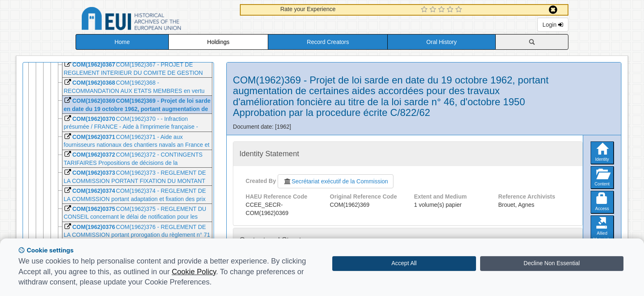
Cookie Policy (194, 272)
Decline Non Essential (552, 263)
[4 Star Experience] (451, 10)
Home (122, 42)
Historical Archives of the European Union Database (154, 20)
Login (553, 25)
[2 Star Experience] (434, 10)
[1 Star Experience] (425, 10)
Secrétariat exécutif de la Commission (336, 181)
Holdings (218, 42)
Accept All (404, 263)
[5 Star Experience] (460, 10)
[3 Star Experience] (443, 10)
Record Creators (328, 42)
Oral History (442, 42)
